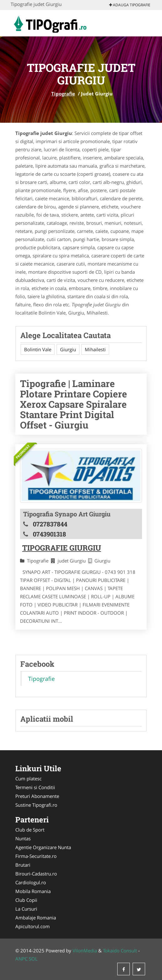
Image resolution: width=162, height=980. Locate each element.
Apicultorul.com (33, 926)
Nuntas (23, 838)
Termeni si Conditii (35, 787)
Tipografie (63, 94)
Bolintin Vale (38, 349)
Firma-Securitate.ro (36, 856)
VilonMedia (85, 950)
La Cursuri (26, 909)
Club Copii (26, 900)
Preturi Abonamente (37, 796)
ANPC (21, 959)
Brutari (23, 865)
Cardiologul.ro (31, 882)
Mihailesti (95, 349)
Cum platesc (28, 778)
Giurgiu (68, 349)
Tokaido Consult (120, 950)
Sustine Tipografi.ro (36, 805)
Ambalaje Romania (36, 918)
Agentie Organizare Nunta (43, 847)
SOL (33, 959)
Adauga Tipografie (130, 5)
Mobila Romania (33, 891)
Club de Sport (30, 830)
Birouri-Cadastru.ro (36, 874)
